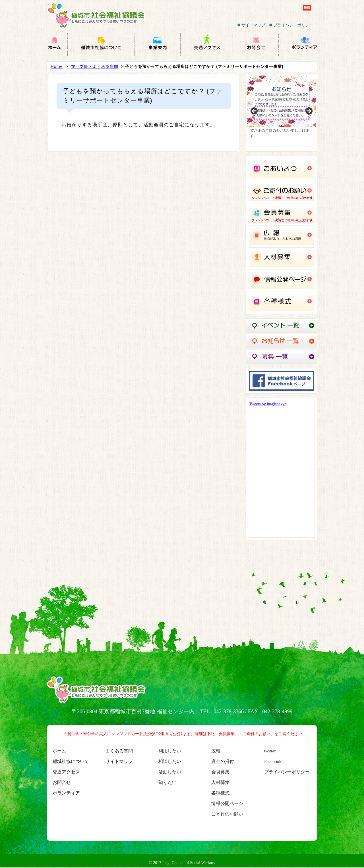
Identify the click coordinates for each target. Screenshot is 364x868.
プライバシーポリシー (291, 25)
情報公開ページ (227, 803)
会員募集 (220, 772)
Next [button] (309, 111)
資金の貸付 (223, 761)
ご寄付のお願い (227, 814)
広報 (216, 751)
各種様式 (220, 793)
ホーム (59, 751)
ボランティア (66, 793)
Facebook (273, 761)
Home (57, 66)
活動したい (170, 772)
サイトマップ (251, 25)
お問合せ (62, 782)
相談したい (170, 761)
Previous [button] (255, 111)
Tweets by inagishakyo (268, 404)
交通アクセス (66, 772)
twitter (270, 751)
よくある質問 (119, 751)
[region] (282, 113)
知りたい (167, 782)
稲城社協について (71, 761)
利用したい (170, 751)
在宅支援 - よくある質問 (95, 66)
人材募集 (220, 782)
